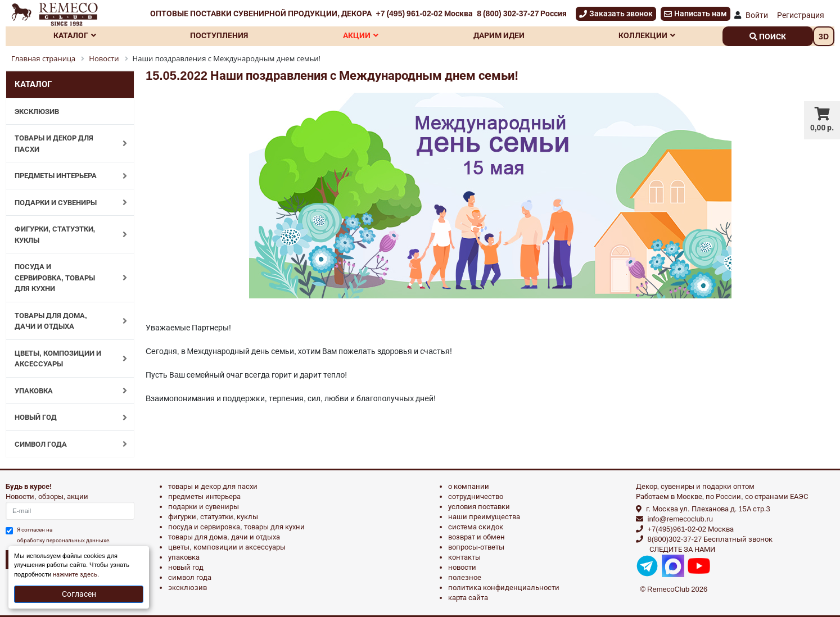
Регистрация (801, 15)
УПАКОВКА (65, 391)
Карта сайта (468, 598)
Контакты (464, 557)
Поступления (219, 35)
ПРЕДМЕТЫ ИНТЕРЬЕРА (65, 176)
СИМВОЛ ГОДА (65, 444)
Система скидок (476, 527)
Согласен (79, 594)
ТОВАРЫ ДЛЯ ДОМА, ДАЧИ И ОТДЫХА (65, 321)
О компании (469, 486)
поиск (768, 37)
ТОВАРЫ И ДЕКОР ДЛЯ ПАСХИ (65, 144)
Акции (361, 35)
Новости (462, 567)
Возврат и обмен (477, 537)
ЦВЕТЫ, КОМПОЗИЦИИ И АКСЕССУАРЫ (65, 359)
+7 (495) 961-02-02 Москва (424, 13)
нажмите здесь (75, 575)
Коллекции (647, 35)
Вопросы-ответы (476, 547)
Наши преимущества (484, 517)
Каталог (75, 35)
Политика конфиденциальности (504, 587)
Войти (757, 15)
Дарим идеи (499, 35)
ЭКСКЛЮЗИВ (37, 112)
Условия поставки (479, 507)
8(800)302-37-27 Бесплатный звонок (710, 539)
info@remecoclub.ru (681, 519)
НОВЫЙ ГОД (65, 418)
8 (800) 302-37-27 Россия (522, 13)
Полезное (465, 577)
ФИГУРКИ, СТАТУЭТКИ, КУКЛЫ (65, 235)
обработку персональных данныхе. (64, 540)
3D (824, 37)
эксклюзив (188, 587)
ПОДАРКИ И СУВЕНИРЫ (65, 202)
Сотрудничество (476, 496)
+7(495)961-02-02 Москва (691, 529)
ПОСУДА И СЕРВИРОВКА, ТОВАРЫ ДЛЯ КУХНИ (65, 278)
